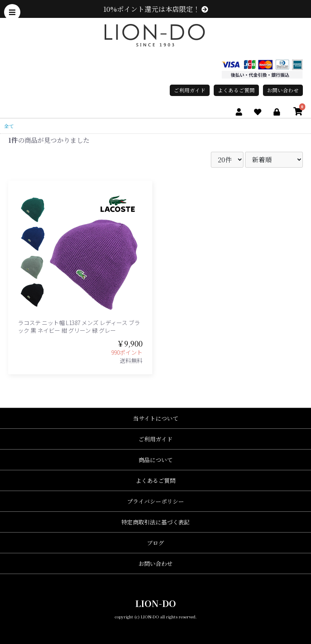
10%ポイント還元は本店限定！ (156, 9)
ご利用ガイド (190, 90)
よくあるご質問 (236, 90)
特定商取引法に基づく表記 (155, 522)
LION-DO (155, 603)
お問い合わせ (283, 90)
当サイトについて (156, 418)
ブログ (155, 543)
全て (9, 126)
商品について (155, 460)
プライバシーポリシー (155, 501)
